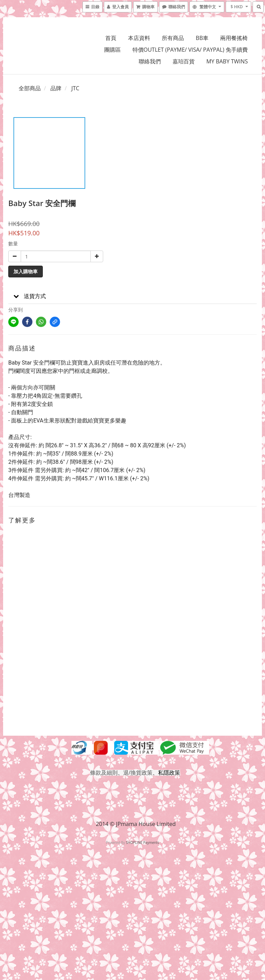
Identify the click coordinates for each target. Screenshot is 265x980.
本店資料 (139, 38)
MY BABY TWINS (227, 61)
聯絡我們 (150, 61)
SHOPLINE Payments (143, 843)
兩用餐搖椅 (234, 38)
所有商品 (173, 38)
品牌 (56, 88)
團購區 (112, 50)
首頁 (111, 38)
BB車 (202, 38)
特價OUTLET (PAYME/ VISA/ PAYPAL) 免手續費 (190, 50)
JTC (75, 88)
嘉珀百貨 (184, 61)
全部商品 (30, 88)
